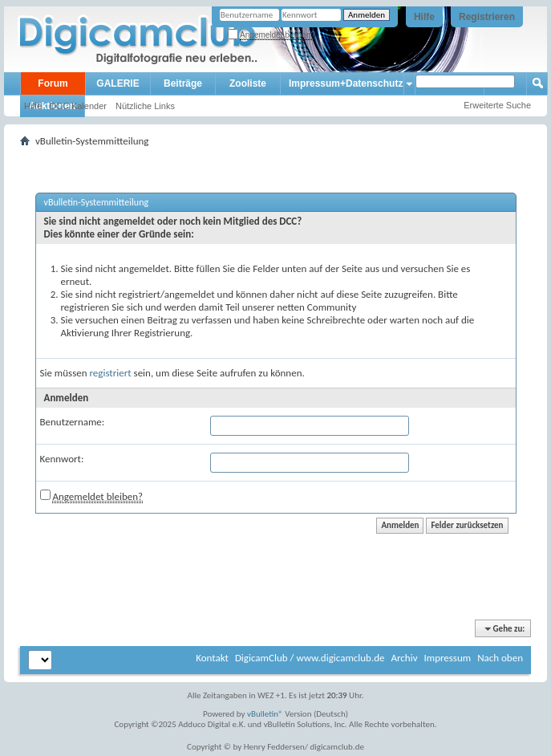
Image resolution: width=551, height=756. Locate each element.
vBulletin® (265, 714)
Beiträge (183, 83)
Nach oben (500, 658)
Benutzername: (73, 422)
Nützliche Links (145, 106)
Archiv (404, 658)
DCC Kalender (78, 106)
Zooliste (248, 83)
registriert (111, 373)
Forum (53, 83)
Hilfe (424, 17)
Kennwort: (62, 459)
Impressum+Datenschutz (346, 83)
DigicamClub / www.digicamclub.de (310, 658)
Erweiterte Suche (497, 105)
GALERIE (117, 83)
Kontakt (212, 658)
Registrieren (487, 17)
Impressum (447, 658)
